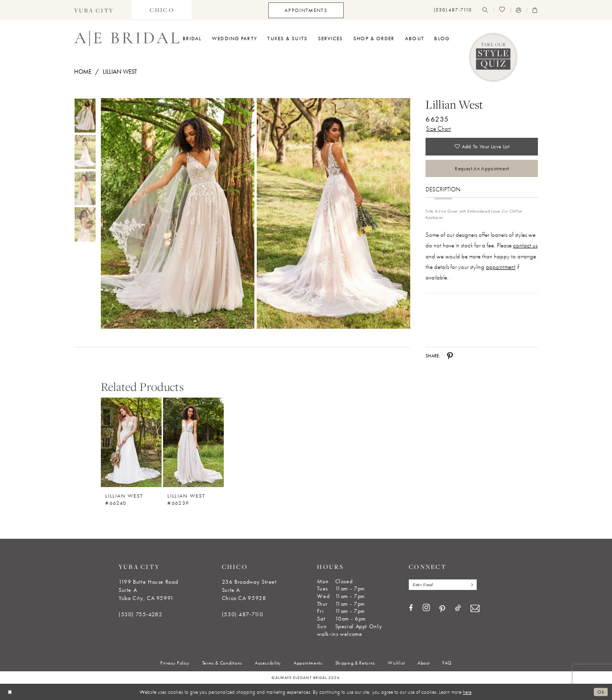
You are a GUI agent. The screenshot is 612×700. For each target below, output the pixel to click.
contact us (525, 247)
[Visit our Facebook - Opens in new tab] (411, 609)
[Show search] (485, 10)
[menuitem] (94, 10)
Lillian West (120, 72)
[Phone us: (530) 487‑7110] (453, 10)
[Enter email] (444, 585)
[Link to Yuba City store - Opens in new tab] (94, 10)
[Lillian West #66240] (131, 442)
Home (83, 72)
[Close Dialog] (10, 692)
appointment (501, 268)
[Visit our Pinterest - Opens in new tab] (442, 609)
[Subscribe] (473, 585)
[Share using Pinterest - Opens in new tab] (450, 356)
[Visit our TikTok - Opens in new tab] (458, 609)
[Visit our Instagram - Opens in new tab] (426, 609)
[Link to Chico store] (162, 10)
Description (443, 191)
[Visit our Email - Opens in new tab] (475, 609)
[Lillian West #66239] (193, 442)
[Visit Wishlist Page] (502, 10)
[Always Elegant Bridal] (127, 38)
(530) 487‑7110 (243, 614)
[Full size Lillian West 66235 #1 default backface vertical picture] (334, 214)
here (467, 692)
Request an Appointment (482, 169)
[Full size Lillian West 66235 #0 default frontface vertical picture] (177, 214)
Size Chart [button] (438, 128)
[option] (131, 448)
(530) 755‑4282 (141, 614)
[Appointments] (306, 10)
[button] (519, 10)
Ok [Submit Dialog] (601, 692)
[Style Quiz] (493, 57)
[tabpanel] (176, 214)
